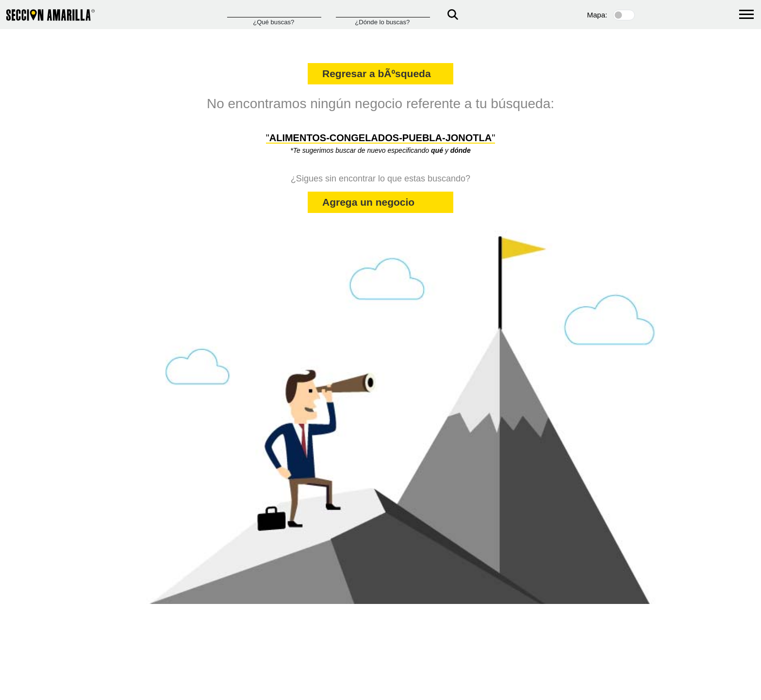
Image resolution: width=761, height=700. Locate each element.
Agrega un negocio (368, 202)
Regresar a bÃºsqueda (377, 73)
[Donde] (383, 13)
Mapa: (597, 15)
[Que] (274, 13)
